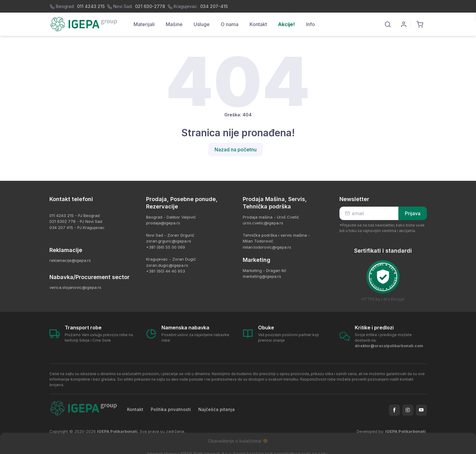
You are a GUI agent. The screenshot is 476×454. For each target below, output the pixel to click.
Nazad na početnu (236, 149)
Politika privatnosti (171, 409)
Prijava (413, 213)
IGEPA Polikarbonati (405, 431)
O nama (230, 24)
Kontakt (258, 24)
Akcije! (286, 24)
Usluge (202, 24)
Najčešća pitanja (217, 409)
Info (310, 24)
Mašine (174, 24)
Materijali (144, 24)
